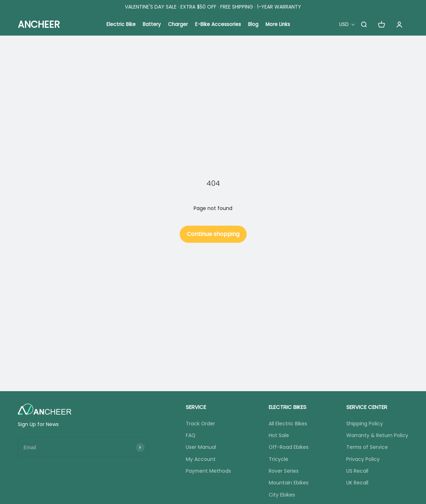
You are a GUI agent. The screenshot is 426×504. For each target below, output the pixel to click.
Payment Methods (208, 471)
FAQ (190, 435)
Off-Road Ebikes (289, 447)
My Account (200, 460)
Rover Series (284, 471)
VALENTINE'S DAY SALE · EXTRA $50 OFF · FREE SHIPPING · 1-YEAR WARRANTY (213, 7)
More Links (278, 25)
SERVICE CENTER (367, 407)
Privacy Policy (363, 460)
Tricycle (278, 460)
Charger (178, 25)
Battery (151, 25)
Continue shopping (213, 234)
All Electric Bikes (288, 424)
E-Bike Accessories (218, 25)
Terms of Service (367, 447)
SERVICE (196, 407)
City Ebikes (282, 495)
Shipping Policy (365, 424)
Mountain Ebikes (289, 483)
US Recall (357, 471)
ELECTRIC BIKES (288, 407)
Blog (253, 25)
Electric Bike (121, 25)
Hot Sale (279, 435)
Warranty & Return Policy (377, 435)
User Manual (201, 447)
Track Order (200, 424)
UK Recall (357, 483)
